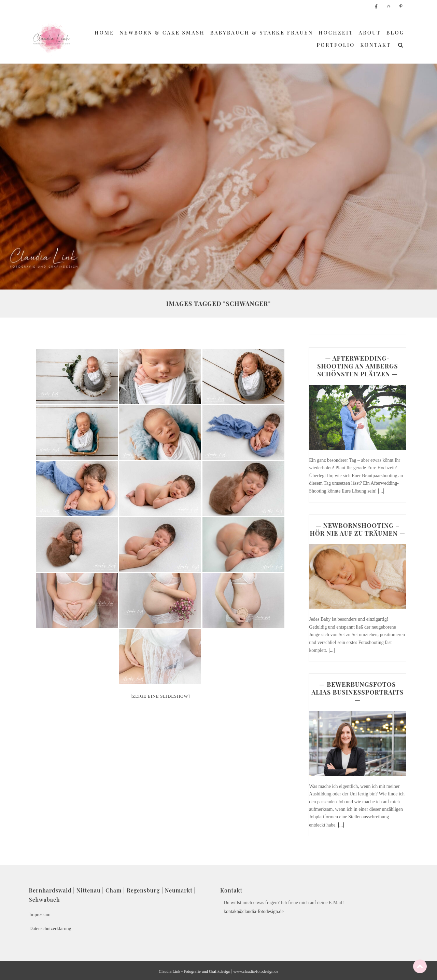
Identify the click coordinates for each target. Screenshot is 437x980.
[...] (381, 491)
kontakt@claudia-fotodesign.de (254, 911)
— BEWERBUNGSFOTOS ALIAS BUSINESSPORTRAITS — (357, 692)
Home (104, 32)
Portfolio (336, 45)
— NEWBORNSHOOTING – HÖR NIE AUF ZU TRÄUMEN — (357, 529)
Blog (396, 32)
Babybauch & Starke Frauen (262, 32)
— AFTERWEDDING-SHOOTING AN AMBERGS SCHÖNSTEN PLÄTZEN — (358, 366)
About (370, 32)
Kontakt (376, 45)
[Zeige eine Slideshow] (160, 696)
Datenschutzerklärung (50, 929)
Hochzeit (336, 32)
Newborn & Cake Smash (162, 32)
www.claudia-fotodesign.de (256, 971)
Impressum (40, 915)
